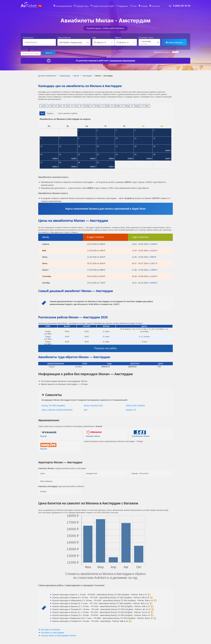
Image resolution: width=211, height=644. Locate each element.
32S (86, 410)
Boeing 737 (131, 410)
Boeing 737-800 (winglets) (53, 405)
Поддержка (121, 6)
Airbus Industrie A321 (93, 405)
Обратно (118, 38)
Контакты (152, 6)
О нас (132, 6)
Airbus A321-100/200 (135, 405)
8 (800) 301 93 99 (182, 6)
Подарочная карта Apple (103, 6)
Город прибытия (64, 38)
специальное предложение (122, 60)
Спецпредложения (67, 6)
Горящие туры (84, 6)
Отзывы (141, 6)
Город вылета (28, 38)
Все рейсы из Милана (50, 629)
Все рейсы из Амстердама (52, 632)
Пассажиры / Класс (146, 38)
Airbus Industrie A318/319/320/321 (57, 410)
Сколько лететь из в (58, 635)
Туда (94, 38)
